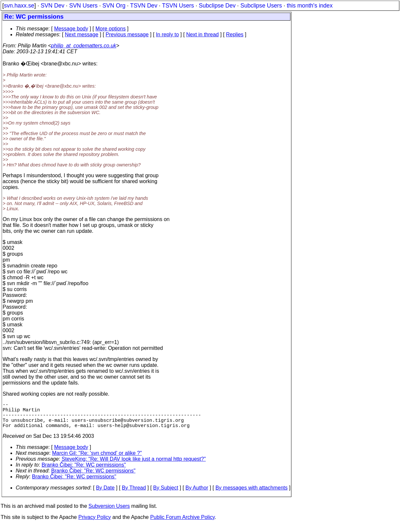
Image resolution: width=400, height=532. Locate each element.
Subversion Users (109, 513)
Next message (81, 34)
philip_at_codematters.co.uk (84, 46)
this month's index (310, 6)
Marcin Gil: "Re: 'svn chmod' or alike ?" (97, 460)
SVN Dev (52, 6)
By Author (197, 494)
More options (111, 29)
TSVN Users (178, 6)
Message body (71, 29)
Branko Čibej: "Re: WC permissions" (84, 471)
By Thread (134, 494)
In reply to (167, 34)
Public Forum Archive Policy (182, 524)
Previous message (127, 34)
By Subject (165, 494)
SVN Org (114, 6)
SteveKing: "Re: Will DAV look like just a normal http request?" (134, 465)
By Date (105, 494)
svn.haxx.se (19, 6)
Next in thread (202, 34)
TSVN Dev (144, 6)
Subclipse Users (261, 6)
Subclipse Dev (217, 6)
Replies (235, 34)
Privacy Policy (95, 524)
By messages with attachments (252, 494)
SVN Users (83, 6)
